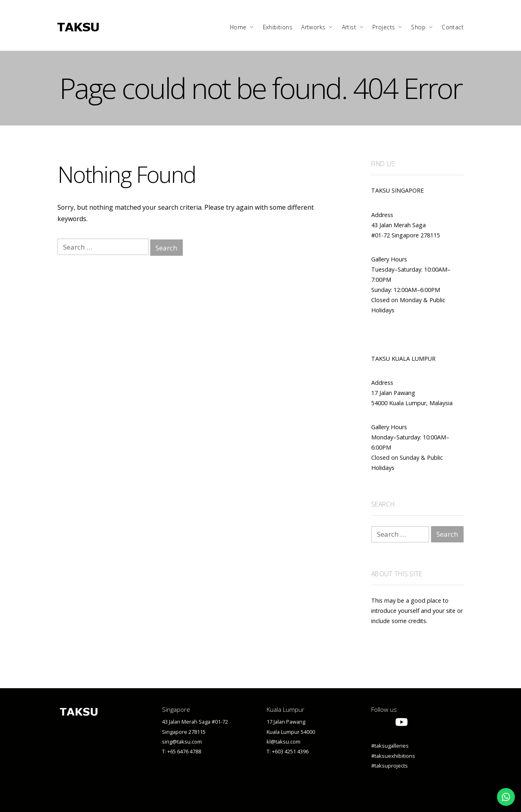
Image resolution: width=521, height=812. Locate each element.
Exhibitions (278, 27)
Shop (418, 27)
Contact (453, 27)
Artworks (313, 27)
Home (238, 27)
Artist (349, 27)
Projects (384, 27)
